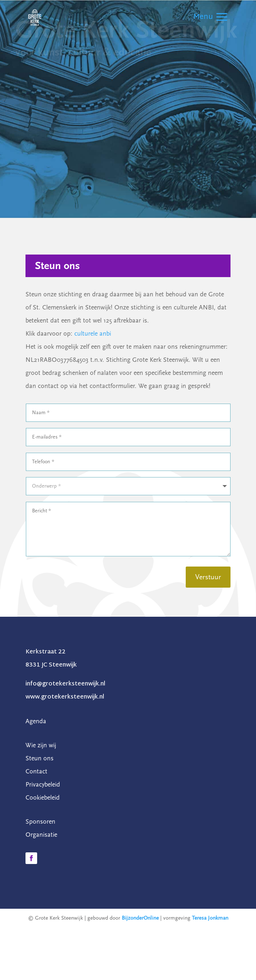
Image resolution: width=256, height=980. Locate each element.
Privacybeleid (43, 785)
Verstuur (208, 577)
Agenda (36, 721)
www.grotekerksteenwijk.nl (65, 697)
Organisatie (41, 835)
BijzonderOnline (140, 918)
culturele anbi (93, 334)
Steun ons (40, 758)
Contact (36, 771)
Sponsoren (40, 822)
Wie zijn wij (41, 745)
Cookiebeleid (43, 798)
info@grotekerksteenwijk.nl (65, 684)
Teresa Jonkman (210, 918)
